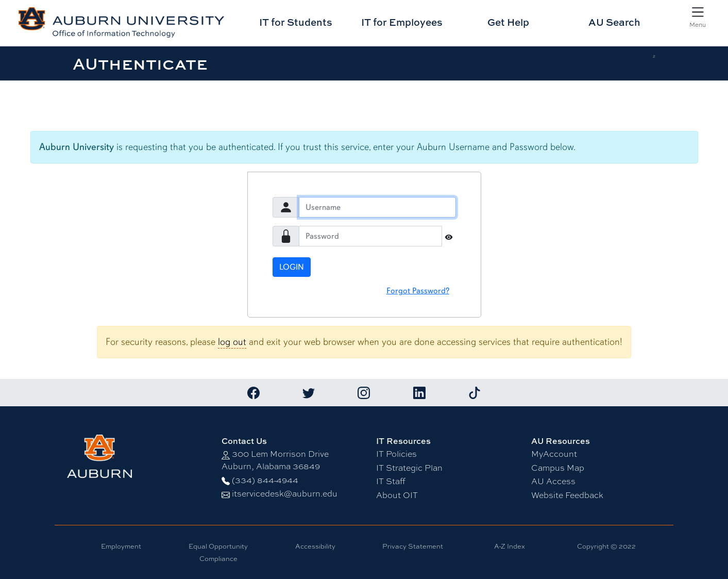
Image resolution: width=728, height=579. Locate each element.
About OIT (397, 495)
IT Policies (396, 454)
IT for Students (296, 22)
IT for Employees (402, 22)
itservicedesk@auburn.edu (285, 494)
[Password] (370, 236)
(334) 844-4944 (265, 480)
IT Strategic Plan (409, 468)
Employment (121, 546)
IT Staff (391, 481)
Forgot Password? (418, 291)
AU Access (553, 481)
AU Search (614, 22)
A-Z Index (510, 546)
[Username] (377, 207)
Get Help (508, 22)
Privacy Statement (413, 546)
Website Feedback (567, 495)
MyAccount (554, 454)
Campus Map (558, 468)
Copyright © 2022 (606, 546)
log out (232, 342)
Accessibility (315, 546)
